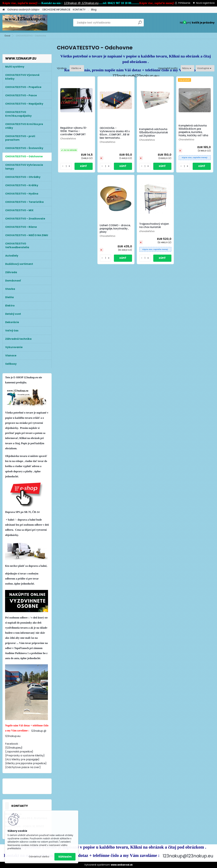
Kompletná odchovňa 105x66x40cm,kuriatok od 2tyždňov (154, 133)
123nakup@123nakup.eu (136, 76)
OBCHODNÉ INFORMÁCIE (56, 10)
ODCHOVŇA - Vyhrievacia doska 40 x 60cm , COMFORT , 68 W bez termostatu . (115, 133)
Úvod (7, 36)
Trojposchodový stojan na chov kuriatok (154, 226)
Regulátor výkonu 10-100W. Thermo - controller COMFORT (74, 131)
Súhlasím (65, 857)
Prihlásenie (184, 3)
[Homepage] (4, 10)
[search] (140, 24)
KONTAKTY (79, 10)
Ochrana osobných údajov (23, 10)
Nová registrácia (205, 3)
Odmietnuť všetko (39, 857)
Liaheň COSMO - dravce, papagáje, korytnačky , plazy (115, 229)
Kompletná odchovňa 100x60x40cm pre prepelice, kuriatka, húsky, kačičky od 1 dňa (193, 131)
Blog (94, 10)
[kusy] (66, 166)
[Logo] (25, 23)
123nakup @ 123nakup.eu (81, 3)
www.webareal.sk (122, 865)
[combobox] (188, 68)
